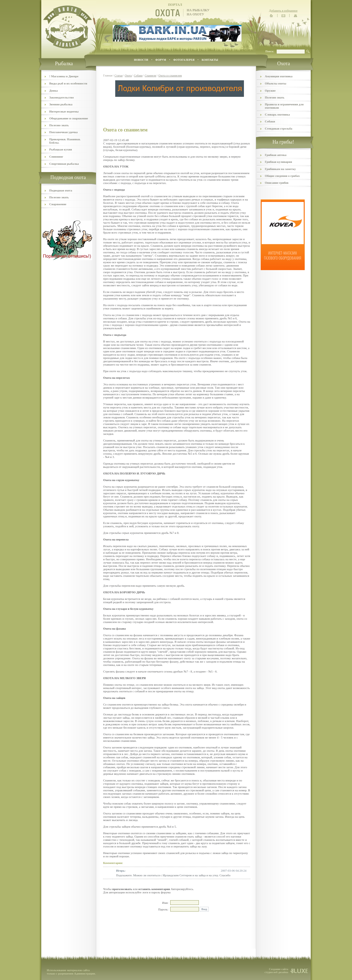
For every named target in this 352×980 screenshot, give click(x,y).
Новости (141, 60)
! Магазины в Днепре (64, 76)
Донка (53, 90)
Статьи (119, 76)
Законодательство (61, 97)
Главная (108, 76)
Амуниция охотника (279, 76)
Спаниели (150, 76)
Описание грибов (277, 183)
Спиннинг (56, 157)
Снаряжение (58, 204)
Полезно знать (59, 125)
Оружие (270, 90)
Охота (128, 76)
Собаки (138, 76)
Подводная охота (61, 190)
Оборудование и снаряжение (69, 118)
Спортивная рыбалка (64, 164)
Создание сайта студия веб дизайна (276, 971)
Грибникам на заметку (280, 169)
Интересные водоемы (64, 111)
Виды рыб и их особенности (68, 83)
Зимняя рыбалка (61, 104)
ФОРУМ (161, 60)
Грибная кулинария (278, 162)
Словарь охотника (277, 114)
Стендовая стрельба (279, 128)
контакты (210, 60)
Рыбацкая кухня (61, 149)
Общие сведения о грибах (282, 176)
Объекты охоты (276, 83)
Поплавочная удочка (63, 132)
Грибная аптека (276, 155)
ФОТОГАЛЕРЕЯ (184, 60)
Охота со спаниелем (170, 76)
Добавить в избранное (283, 10)
